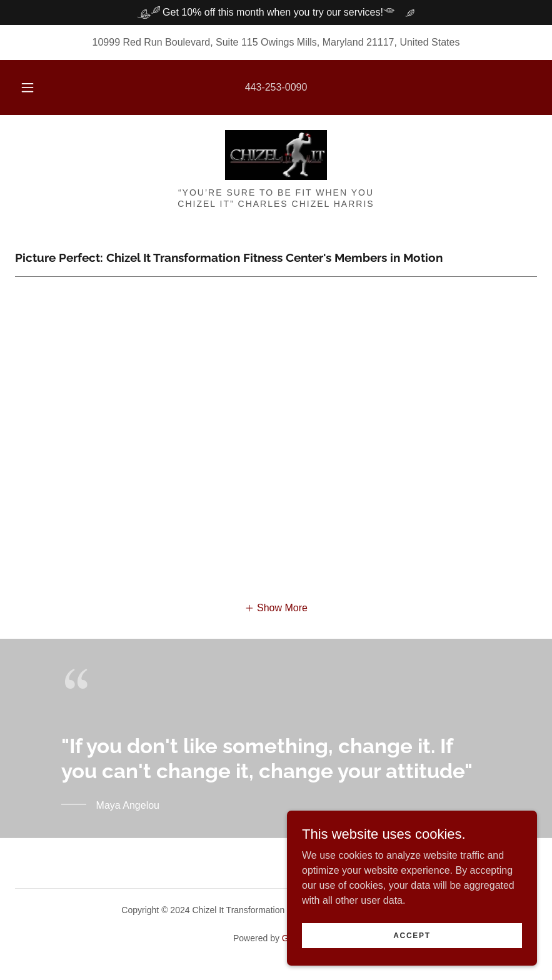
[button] (38, 87)
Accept (412, 935)
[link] (276, 155)
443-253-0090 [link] (276, 87)
